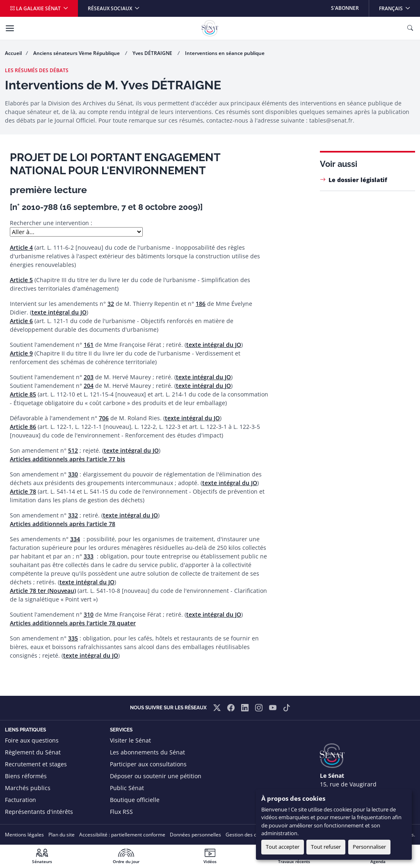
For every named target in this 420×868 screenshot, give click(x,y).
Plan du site (62, 835)
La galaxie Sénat (36, 8)
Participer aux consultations (148, 764)
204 (89, 386)
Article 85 (23, 394)
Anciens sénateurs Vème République (77, 53)
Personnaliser (369, 847)
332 (73, 515)
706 (104, 418)
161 (89, 345)
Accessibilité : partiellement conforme (122, 835)
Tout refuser (326, 847)
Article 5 (21, 280)
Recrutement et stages (36, 764)
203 (89, 377)
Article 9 (21, 353)
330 (73, 474)
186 (201, 304)
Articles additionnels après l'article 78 (63, 524)
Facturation (21, 800)
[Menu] (10, 28)
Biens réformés (26, 776)
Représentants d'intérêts (39, 812)
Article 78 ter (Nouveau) (43, 591)
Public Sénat (127, 788)
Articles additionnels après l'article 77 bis (67, 459)
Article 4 (21, 247)
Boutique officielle (135, 800)
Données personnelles (195, 835)
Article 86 (23, 427)
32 (111, 304)
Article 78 (23, 491)
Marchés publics (28, 788)
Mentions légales (24, 835)
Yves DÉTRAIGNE (153, 53)
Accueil (13, 53)
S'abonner (345, 8)
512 (73, 450)
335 (73, 638)
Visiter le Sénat (130, 740)
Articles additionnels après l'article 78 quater (73, 623)
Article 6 (21, 321)
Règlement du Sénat (33, 752)
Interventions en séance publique (225, 53)
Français (399, 6)
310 (89, 614)
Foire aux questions (32, 740)
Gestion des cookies (248, 835)
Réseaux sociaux (111, 8)
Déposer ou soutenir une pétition (156, 776)
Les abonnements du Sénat (147, 752)
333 (89, 556)
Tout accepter (283, 847)
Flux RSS (121, 812)
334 (75, 539)
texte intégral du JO (59, 312)
